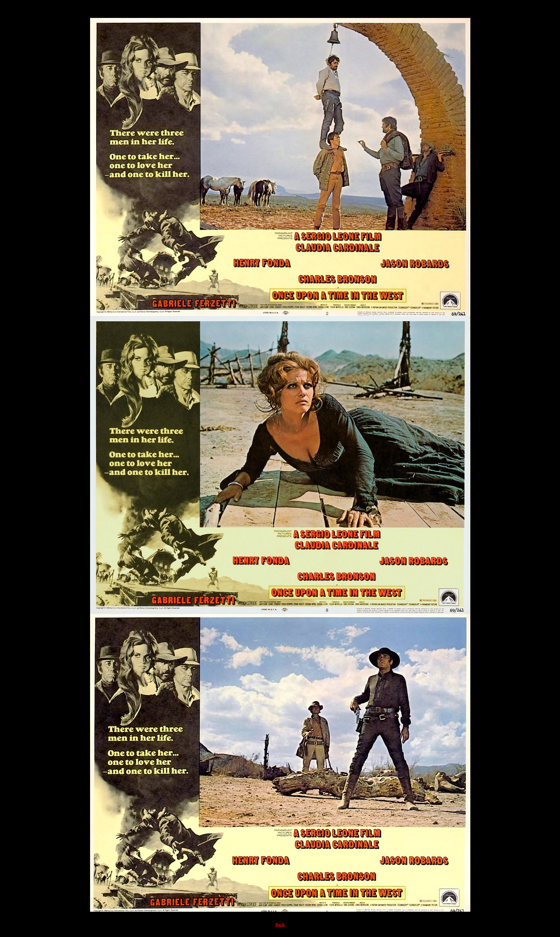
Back (280, 924)
